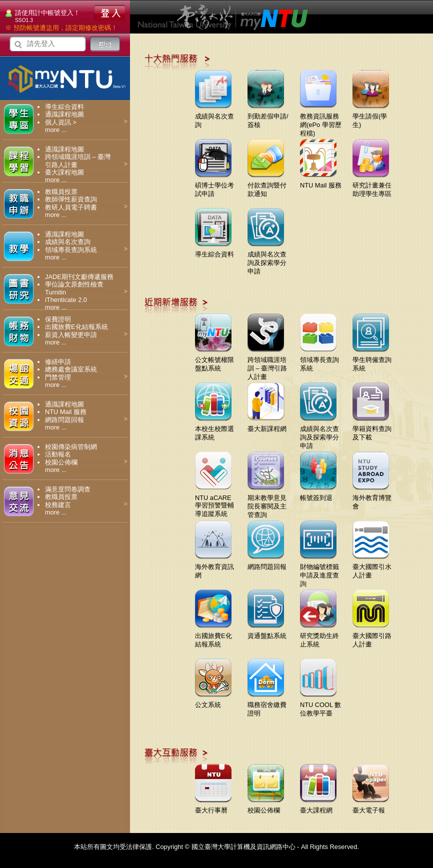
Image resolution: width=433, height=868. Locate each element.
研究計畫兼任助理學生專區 (372, 186)
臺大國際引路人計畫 (372, 636)
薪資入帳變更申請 (71, 335)
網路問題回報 (64, 420)
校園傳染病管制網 (71, 447)
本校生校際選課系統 (214, 429)
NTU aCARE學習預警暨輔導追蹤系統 (214, 502)
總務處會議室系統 (71, 369)
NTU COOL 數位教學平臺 (320, 705)
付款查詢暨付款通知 (267, 186)
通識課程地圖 (64, 114)
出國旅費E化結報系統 (76, 327)
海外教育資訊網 (214, 567)
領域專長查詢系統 (71, 250)
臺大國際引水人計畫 (372, 567)
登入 (109, 13)
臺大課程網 (318, 806)
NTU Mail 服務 (66, 412)
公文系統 (213, 701)
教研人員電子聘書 (71, 207)
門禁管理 (58, 377)
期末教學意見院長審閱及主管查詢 (267, 502)
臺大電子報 (371, 806)
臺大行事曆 (213, 806)
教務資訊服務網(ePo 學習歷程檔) (321, 121)
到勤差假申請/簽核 (268, 117)
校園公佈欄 (61, 462)
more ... (56, 130)
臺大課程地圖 (64, 172)
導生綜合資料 (64, 107)
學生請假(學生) (371, 117)
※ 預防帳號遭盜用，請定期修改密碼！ (61, 28)
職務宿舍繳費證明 (267, 705)
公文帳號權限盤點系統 (214, 360)
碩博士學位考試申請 (214, 186)
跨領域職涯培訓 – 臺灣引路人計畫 (267, 364)
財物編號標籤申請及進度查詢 (319, 571)
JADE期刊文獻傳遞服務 (79, 277)
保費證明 (58, 319)
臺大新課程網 (267, 425)
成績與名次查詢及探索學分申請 (267, 259)
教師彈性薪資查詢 (71, 199)
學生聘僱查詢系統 (372, 360)
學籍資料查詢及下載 (372, 429)
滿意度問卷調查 (68, 489)
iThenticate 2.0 (66, 300)
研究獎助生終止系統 (319, 636)
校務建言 (58, 505)
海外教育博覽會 (372, 498)
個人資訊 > (61, 122)
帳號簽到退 (318, 494)
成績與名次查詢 (68, 242)
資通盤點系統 (267, 632)
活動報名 (58, 454)
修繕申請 (58, 362)
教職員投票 (61, 192)
